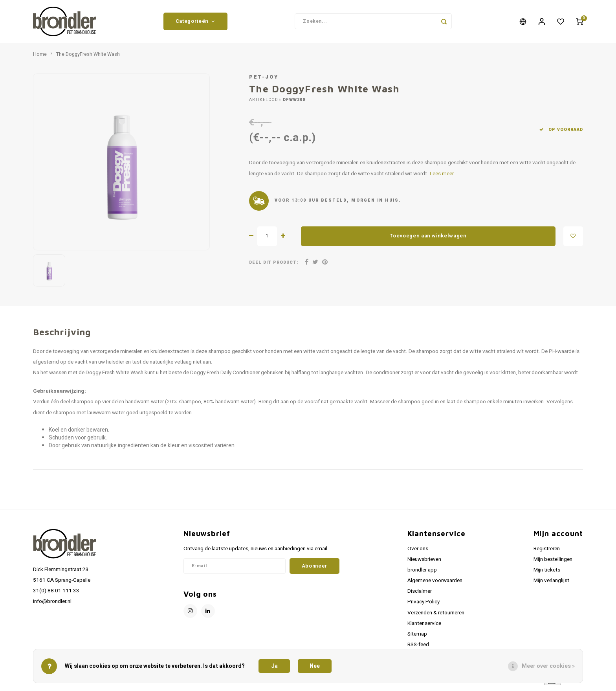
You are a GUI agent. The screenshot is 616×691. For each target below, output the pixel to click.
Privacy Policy (423, 605)
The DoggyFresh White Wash (88, 57)
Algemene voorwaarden (435, 583)
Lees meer (442, 176)
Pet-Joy (264, 79)
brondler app (422, 572)
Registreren (547, 551)
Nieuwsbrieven (424, 562)
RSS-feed (418, 647)
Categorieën (195, 22)
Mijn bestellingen (553, 562)
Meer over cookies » (548, 666)
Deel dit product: (274, 265)
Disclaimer (420, 594)
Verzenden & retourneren (436, 615)
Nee (315, 666)
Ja (274, 666)
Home (40, 57)
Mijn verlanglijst (551, 583)
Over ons (418, 551)
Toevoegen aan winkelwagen (428, 239)
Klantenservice (424, 626)
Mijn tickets (547, 572)
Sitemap (417, 636)
